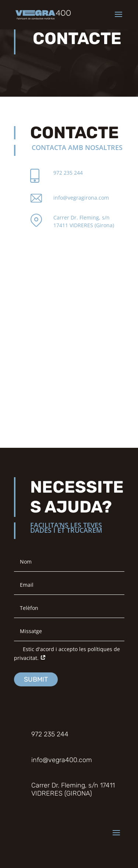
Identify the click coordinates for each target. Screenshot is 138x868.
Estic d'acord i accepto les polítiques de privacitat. (67, 653)
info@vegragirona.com (81, 198)
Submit (36, 679)
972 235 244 (68, 173)
